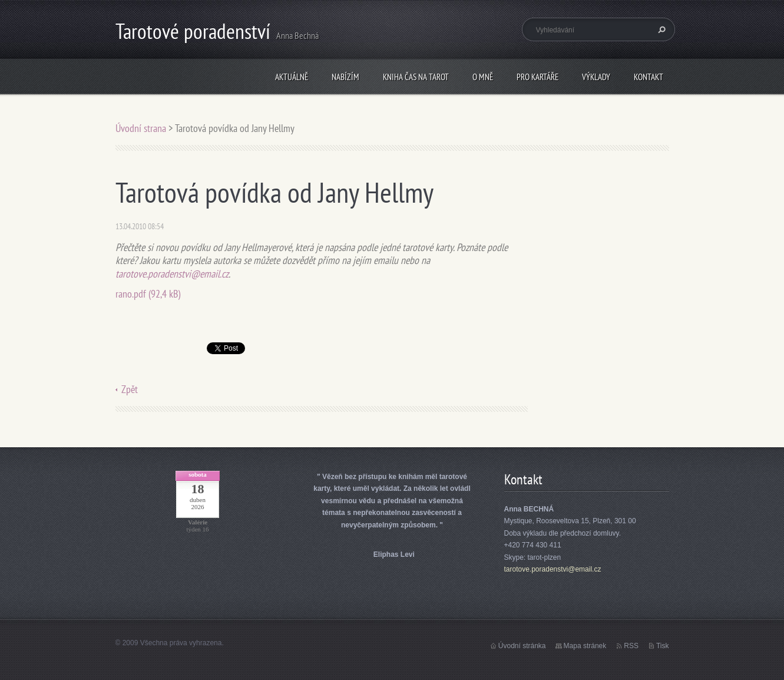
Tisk (663, 646)
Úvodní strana (142, 128)
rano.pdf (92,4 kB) (148, 294)
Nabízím (345, 77)
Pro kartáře (537, 77)
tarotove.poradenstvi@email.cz (172, 274)
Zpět (130, 389)
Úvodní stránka (522, 646)
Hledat (660, 29)
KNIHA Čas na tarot (416, 77)
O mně (483, 77)
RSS (631, 646)
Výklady (596, 77)
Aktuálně (292, 77)
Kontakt (649, 77)
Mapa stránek (585, 646)
